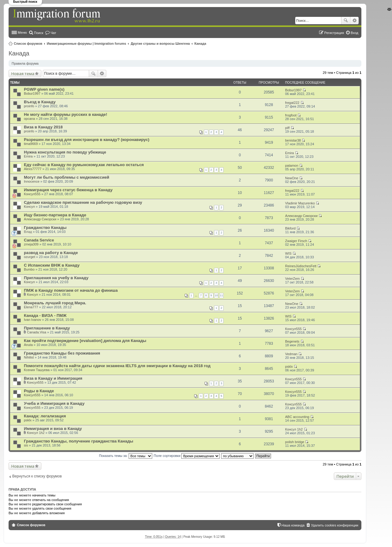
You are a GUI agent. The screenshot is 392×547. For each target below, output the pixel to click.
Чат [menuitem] (53, 33)
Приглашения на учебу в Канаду (56, 278)
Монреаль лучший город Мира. (55, 303)
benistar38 (293, 140)
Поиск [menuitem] (39, 33)
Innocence (32, 181)
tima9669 (31, 144)
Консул (29, 207)
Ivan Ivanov (32, 320)
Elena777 (31, 307)
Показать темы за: (126, 456)
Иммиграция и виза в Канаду (53, 429)
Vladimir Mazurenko (300, 203)
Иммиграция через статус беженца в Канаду (68, 190)
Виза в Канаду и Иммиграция (53, 378)
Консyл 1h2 (36, 433)
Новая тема (23, 74)
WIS (288, 253)
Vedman (291, 354)
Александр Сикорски (40, 219)
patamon (292, 165)
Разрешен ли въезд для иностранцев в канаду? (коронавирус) (87, 140)
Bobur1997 (32, 93)
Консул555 (32, 194)
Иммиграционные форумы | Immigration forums (87, 44)
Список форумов (28, 44)
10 (216, 295)
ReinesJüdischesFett (301, 266)
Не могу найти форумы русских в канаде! (66, 114)
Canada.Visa (37, 332)
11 (221, 295)
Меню (22, 32)
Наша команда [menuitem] (293, 525)
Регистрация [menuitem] (334, 33)
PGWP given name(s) (44, 89)
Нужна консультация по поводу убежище (65, 152)
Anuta (28, 345)
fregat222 (292, 103)
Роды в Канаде (39, 391)
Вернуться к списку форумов (37, 476)
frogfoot (291, 115)
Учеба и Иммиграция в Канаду (54, 403)
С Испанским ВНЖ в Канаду (52, 265)
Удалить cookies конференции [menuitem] (335, 525)
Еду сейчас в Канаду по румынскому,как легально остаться (84, 165)
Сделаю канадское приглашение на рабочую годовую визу (83, 202)
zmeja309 (31, 244)
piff (287, 128)
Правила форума (25, 63)
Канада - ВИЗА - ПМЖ (45, 315)
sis (26, 445)
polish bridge (295, 442)
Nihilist (29, 357)
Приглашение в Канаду (47, 328)
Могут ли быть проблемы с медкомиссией (67, 177)
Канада (200, 44)
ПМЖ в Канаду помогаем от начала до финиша (71, 290)
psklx (289, 367)
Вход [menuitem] (354, 33)
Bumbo (29, 269)
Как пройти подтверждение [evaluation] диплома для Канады (85, 341)
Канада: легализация (45, 416)
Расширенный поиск (354, 21)
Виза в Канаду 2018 (43, 127)
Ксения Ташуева (37, 370)
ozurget (30, 257)
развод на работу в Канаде (51, 253)
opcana (29, 119)
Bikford (290, 228)
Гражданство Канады (45, 228)
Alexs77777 (33, 169)
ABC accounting (297, 417)
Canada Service (39, 240)
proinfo (29, 106)
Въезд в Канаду (40, 102)
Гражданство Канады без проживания (62, 353)
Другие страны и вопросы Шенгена (160, 44)
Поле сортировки (187, 456)
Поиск (346, 21)
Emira (28, 156)
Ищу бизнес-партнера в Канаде (55, 215)
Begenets (292, 341)
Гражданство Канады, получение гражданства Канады (79, 441)
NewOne (292, 178)
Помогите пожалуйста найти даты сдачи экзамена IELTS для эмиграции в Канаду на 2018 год (117, 366)
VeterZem (292, 279)
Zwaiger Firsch (296, 241)
